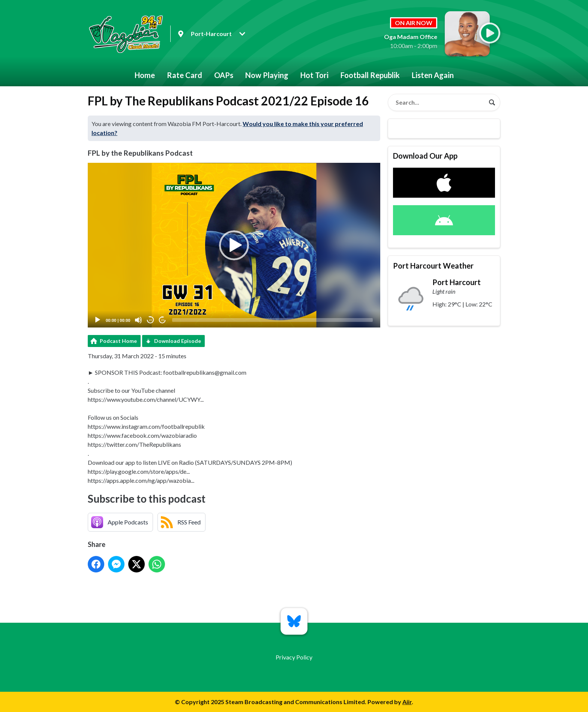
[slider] (272, 320)
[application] (234, 245)
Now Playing (267, 75)
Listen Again (433, 75)
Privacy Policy (294, 657)
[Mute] (138, 320)
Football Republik (370, 75)
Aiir (407, 702)
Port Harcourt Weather (433, 266)
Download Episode (178, 341)
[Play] (97, 320)
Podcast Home (118, 341)
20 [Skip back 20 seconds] (151, 320)
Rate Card (184, 75)
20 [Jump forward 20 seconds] (163, 320)
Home (145, 75)
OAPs (224, 75)
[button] (234, 245)
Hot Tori (314, 75)
